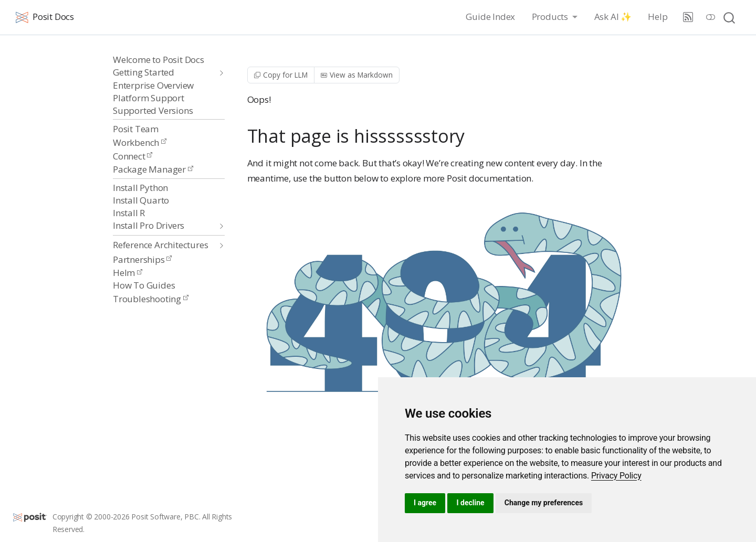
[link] (616, 476)
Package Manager (153, 169)
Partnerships (142, 259)
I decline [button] (470, 503)
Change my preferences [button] (544, 503)
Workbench (140, 142)
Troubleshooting (151, 299)
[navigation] (164, 73)
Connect (133, 156)
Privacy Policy (616, 476)
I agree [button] (425, 503)
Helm (128, 273)
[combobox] (730, 17)
